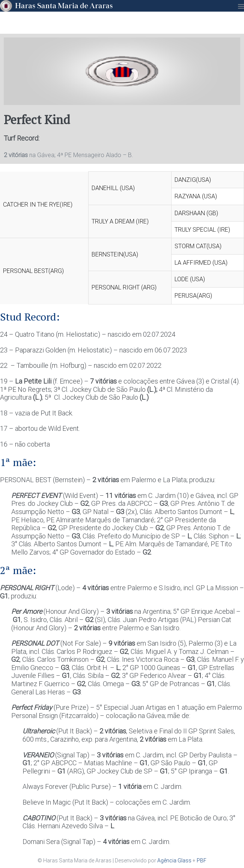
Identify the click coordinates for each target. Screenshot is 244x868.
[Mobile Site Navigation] (241, 6)
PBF (202, 861)
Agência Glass (174, 861)
